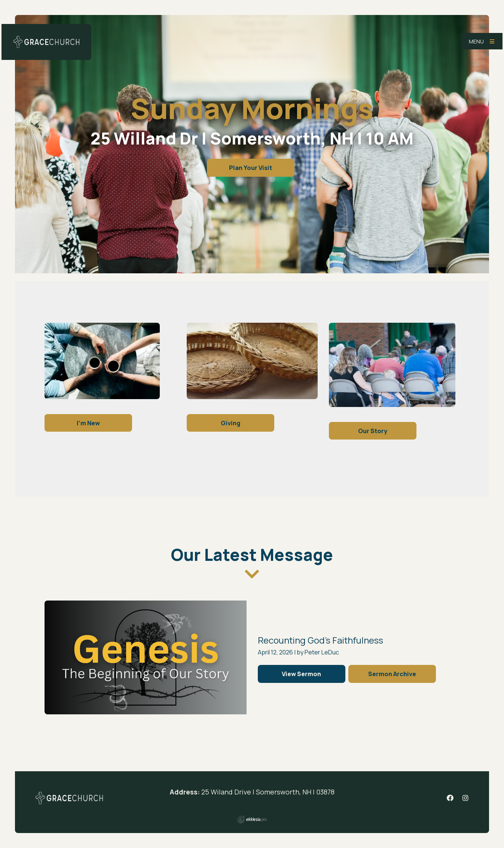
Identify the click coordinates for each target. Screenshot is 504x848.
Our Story (373, 431)
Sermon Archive (392, 674)
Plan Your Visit (251, 168)
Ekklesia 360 (252, 820)
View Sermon (301, 674)
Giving (230, 423)
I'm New (88, 423)
